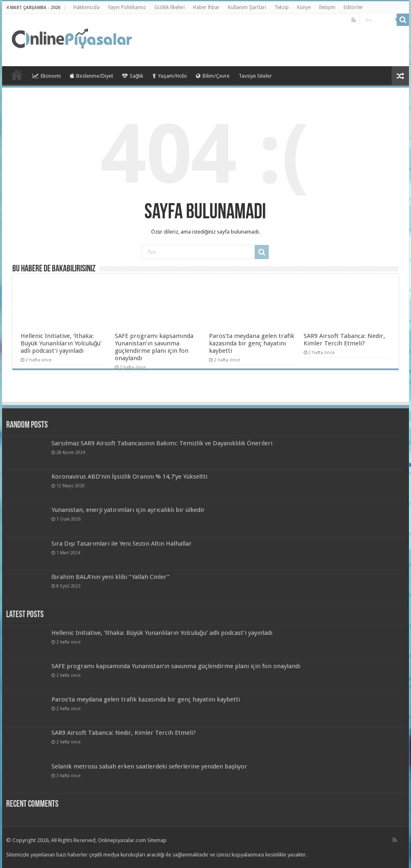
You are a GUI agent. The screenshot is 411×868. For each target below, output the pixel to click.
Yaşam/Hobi (170, 76)
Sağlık (133, 76)
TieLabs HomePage (17, 75)
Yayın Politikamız (127, 7)
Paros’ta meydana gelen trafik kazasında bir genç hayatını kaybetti (252, 343)
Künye (304, 7)
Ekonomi (47, 76)
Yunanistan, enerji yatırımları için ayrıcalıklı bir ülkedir (128, 510)
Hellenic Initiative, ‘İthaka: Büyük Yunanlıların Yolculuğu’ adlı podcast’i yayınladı (61, 343)
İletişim (327, 7)
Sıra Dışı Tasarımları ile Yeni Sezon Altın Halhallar (122, 544)
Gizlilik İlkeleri (170, 7)
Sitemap (157, 840)
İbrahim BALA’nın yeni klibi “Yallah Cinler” (110, 577)
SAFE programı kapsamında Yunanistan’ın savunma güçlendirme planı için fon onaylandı (154, 347)
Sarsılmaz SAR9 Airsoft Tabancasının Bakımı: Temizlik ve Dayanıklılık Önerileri (162, 443)
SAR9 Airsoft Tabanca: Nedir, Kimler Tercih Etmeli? (344, 340)
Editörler (353, 7)
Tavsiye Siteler (255, 76)
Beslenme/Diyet (92, 76)
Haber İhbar (206, 7)
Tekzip (282, 7)
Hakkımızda (86, 7)
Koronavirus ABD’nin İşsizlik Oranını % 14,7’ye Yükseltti (129, 477)
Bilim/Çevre (213, 76)
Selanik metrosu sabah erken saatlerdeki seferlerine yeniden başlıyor (150, 766)
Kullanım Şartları (247, 7)
